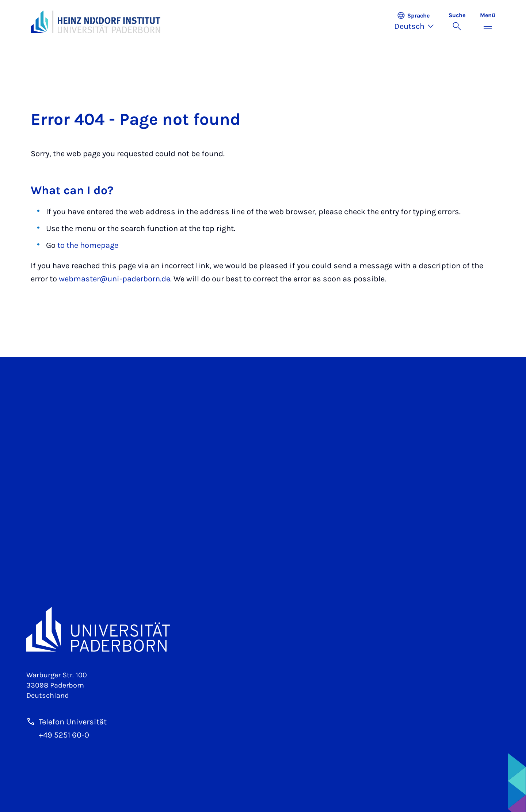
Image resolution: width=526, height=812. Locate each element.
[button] (418, 22)
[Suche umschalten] (457, 22)
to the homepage (88, 245)
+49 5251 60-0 (64, 735)
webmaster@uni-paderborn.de (115, 279)
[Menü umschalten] (488, 22)
